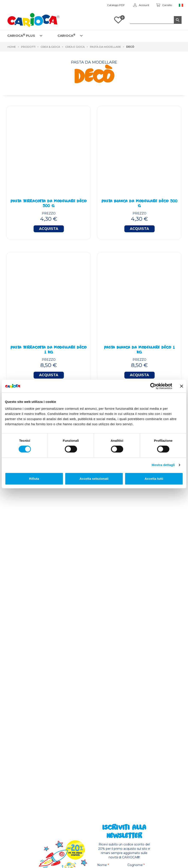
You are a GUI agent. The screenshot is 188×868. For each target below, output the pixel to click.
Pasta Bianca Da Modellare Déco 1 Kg (139, 350)
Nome (103, 865)
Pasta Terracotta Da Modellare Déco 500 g (49, 204)
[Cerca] (156, 20)
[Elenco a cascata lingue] (181, 5)
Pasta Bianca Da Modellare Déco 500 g (139, 204)
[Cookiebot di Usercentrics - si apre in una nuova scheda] (153, 386)
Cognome (136, 865)
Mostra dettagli (163, 465)
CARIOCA (66, 35)
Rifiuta (34, 479)
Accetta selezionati (94, 479)
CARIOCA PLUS (21, 35)
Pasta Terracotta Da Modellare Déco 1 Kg (49, 350)
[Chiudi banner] (182, 386)
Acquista (49, 229)
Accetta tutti (154, 479)
